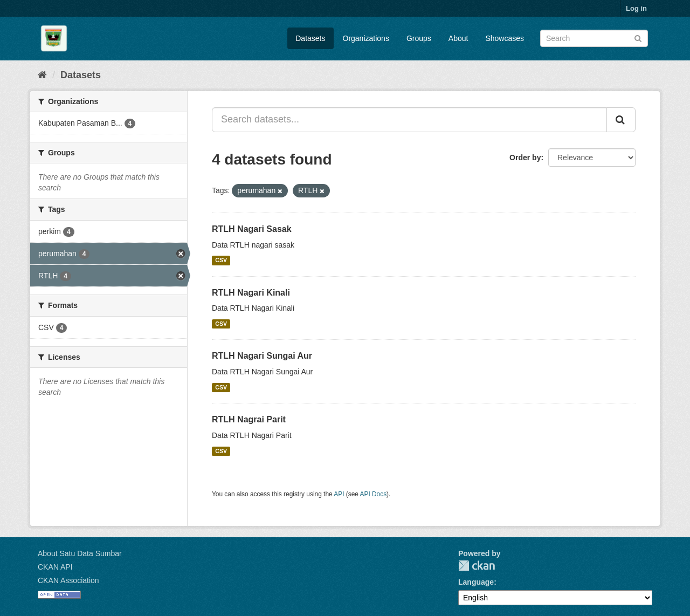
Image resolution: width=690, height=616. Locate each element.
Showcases (505, 38)
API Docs (374, 494)
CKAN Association (68, 580)
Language (476, 582)
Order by (525, 158)
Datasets (310, 38)
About (458, 38)
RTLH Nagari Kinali (251, 293)
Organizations (366, 38)
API (339, 494)
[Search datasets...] (409, 120)
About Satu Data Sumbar (80, 553)
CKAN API (55, 567)
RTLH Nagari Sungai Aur (262, 356)
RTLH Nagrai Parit (249, 419)
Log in (636, 8)
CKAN (477, 566)
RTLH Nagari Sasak (252, 229)
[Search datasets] (594, 38)
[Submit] (638, 37)
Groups (419, 38)
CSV (221, 261)
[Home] (42, 75)
